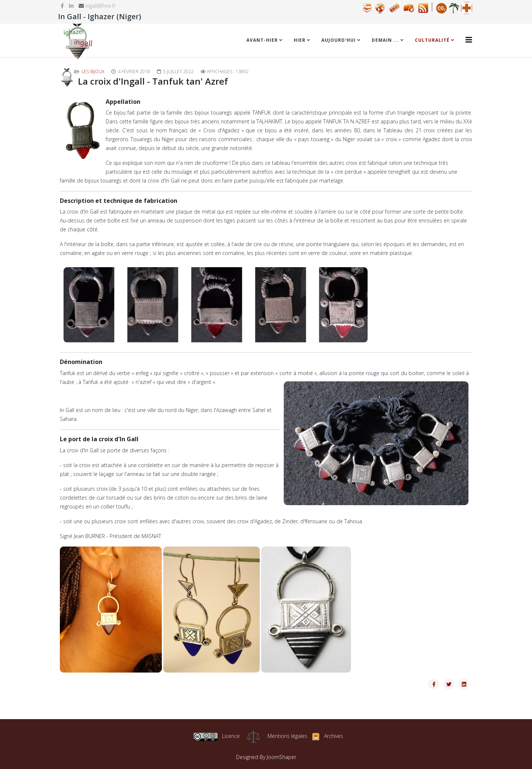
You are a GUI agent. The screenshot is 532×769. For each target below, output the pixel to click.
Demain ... (385, 40)
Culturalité (432, 40)
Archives (334, 736)
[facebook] (62, 6)
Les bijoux (93, 72)
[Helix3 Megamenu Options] (469, 40)
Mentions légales (287, 736)
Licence (216, 736)
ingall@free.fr (100, 6)
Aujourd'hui (339, 40)
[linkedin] (71, 6)
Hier (300, 40)
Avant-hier (262, 40)
